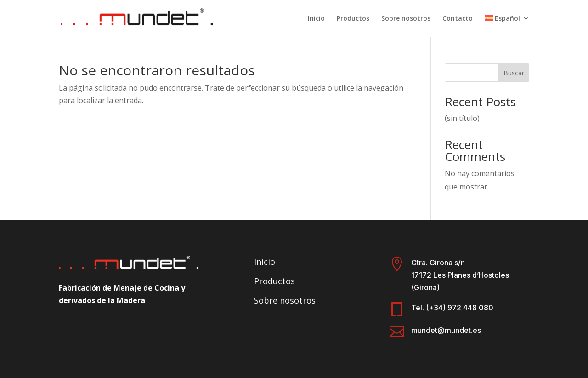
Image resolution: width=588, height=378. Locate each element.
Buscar (514, 73)
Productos (353, 19)
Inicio (316, 19)
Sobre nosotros (406, 19)
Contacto (458, 19)
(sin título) (462, 118)
